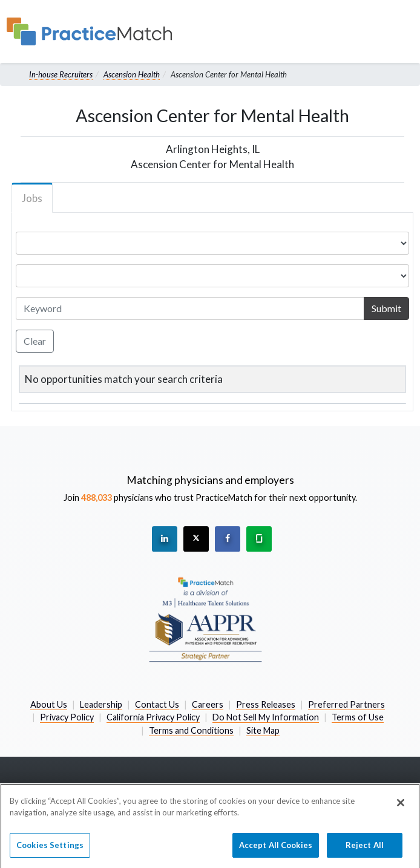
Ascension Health (132, 74)
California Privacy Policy (153, 717)
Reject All (365, 850)
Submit (386, 308)
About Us (49, 704)
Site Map (263, 730)
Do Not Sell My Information (266, 717)
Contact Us (157, 704)
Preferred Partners (346, 704)
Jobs (32, 198)
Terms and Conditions (191, 730)
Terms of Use (358, 717)
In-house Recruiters (61, 74)
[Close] (401, 808)
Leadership (101, 704)
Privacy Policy (67, 717)
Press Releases (266, 704)
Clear (35, 341)
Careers (208, 704)
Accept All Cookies (276, 850)
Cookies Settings (50, 850)
